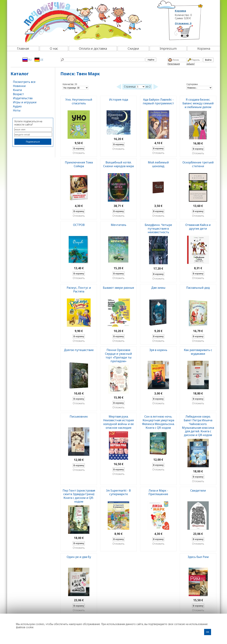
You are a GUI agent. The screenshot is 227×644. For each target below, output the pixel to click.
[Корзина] (189, 33)
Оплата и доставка (93, 48)
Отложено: (183, 23)
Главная (23, 48)
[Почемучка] (82, 22)
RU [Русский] (27, 60)
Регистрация (174, 64)
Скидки (133, 48)
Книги (17, 90)
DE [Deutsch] (39, 60)
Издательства (23, 98)
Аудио (17, 106)
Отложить (79, 153)
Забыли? (191, 64)
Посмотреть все (24, 82)
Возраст (18, 94)
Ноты (17, 110)
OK (208, 632)
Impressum (168, 48)
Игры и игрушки (25, 102)
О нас (54, 48)
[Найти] (103, 60)
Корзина (180, 11)
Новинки (19, 86)
